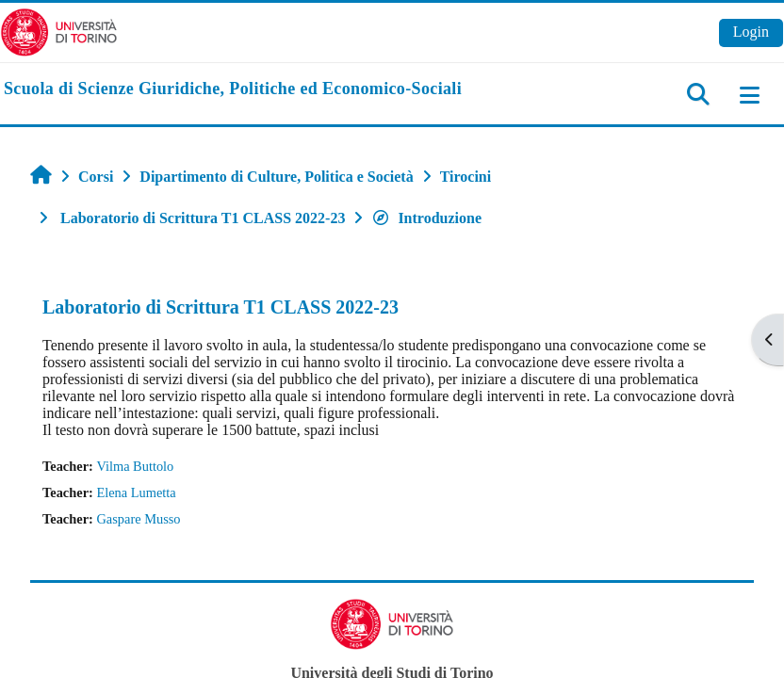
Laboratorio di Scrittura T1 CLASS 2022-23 (220, 307)
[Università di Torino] (59, 31)
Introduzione (426, 218)
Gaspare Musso (138, 519)
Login (751, 32)
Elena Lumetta (136, 492)
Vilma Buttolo (135, 466)
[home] (233, 89)
